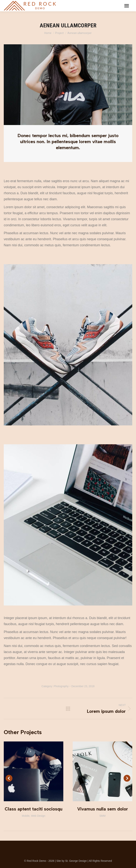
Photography (61, 686)
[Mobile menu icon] (127, 6)
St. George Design (76, 861)
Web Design (38, 816)
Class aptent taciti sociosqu (34, 809)
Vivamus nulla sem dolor (103, 809)
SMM (102, 816)
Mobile (26, 816)
